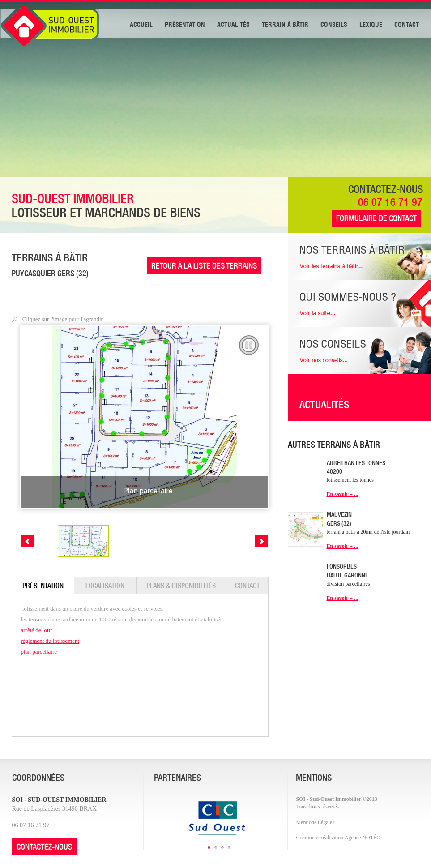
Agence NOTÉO (363, 838)
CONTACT (407, 24)
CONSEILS (334, 24)
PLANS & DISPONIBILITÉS (181, 586)
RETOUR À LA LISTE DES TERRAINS (204, 266)
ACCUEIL (141, 24)
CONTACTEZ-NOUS (44, 847)
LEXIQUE (371, 24)
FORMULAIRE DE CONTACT (376, 218)
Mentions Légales (315, 822)
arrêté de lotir (37, 630)
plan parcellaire (39, 652)
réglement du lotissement (50, 641)
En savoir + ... (343, 494)
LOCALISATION (105, 586)
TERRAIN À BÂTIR (285, 24)
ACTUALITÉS (233, 24)
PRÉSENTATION (185, 24)
